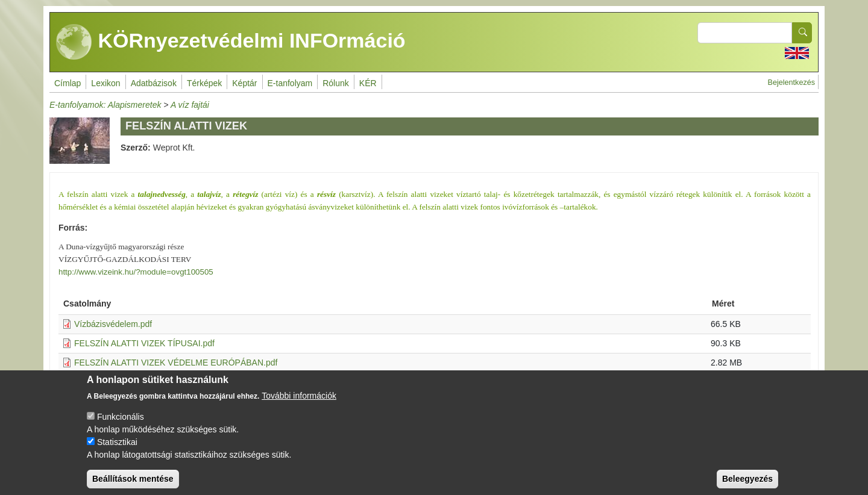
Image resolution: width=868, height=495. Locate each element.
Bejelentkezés (791, 82)
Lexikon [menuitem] (105, 83)
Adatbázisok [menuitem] (154, 83)
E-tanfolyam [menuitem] (290, 83)
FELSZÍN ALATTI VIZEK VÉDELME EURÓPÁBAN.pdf (176, 363)
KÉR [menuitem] (368, 83)
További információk (299, 406)
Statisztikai (117, 452)
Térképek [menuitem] (204, 83)
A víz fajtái (190, 105)
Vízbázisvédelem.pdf (113, 324)
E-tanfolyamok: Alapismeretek (105, 105)
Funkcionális (121, 427)
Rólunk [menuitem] (336, 83)
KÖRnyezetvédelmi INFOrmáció (231, 42)
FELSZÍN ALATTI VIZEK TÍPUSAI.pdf (144, 343)
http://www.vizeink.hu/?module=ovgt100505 (136, 272)
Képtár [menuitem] (244, 83)
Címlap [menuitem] (68, 83)
